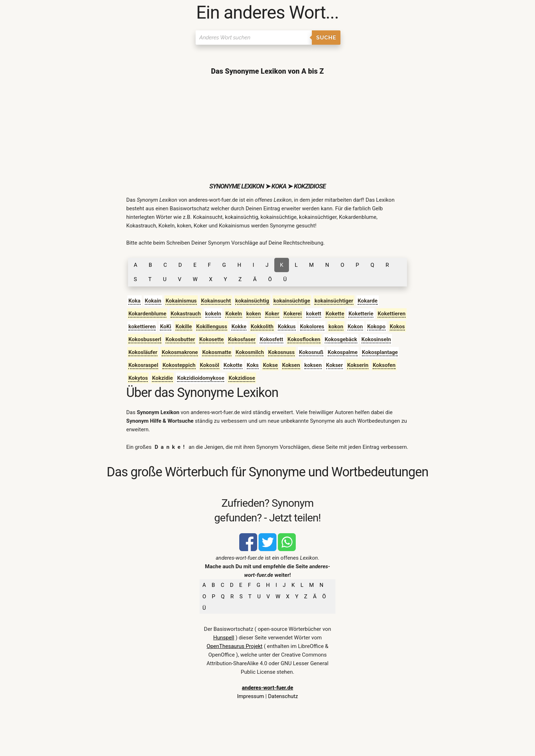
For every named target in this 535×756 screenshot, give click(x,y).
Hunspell (224, 638)
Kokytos (138, 378)
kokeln (213, 314)
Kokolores (312, 327)
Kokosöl (210, 365)
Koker (272, 314)
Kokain (153, 301)
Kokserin (358, 365)
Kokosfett (271, 339)
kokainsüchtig (252, 301)
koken (254, 314)
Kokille (184, 327)
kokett (314, 314)
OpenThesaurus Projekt (235, 646)
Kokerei (293, 314)
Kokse (270, 365)
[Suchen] (254, 38)
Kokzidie (162, 378)
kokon (336, 327)
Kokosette (211, 339)
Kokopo (376, 327)
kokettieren (142, 327)
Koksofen (384, 365)
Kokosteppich (179, 365)
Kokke (239, 327)
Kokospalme (343, 352)
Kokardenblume (147, 314)
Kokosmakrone (180, 352)
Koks (253, 365)
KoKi (165, 327)
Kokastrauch (186, 314)
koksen (313, 365)
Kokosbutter (180, 339)
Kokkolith (262, 327)
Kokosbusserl (145, 339)
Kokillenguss (212, 327)
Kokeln (234, 314)
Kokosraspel (143, 365)
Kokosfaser (242, 339)
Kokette (335, 314)
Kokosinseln (376, 339)
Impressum (251, 696)
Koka (134, 301)
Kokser (335, 365)
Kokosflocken (304, 339)
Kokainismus (181, 301)
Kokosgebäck (341, 339)
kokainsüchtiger (334, 301)
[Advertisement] (267, 129)
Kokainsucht (216, 301)
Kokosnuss (281, 352)
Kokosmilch (250, 352)
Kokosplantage (380, 352)
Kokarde (368, 301)
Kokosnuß (311, 352)
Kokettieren (392, 314)
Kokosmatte (217, 352)
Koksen (291, 365)
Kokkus (287, 327)
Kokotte (233, 365)
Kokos (397, 327)
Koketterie (361, 314)
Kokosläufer (143, 352)
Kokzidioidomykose (201, 378)
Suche (326, 38)
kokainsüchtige (292, 301)
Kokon (355, 327)
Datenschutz (283, 696)
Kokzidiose (242, 378)
